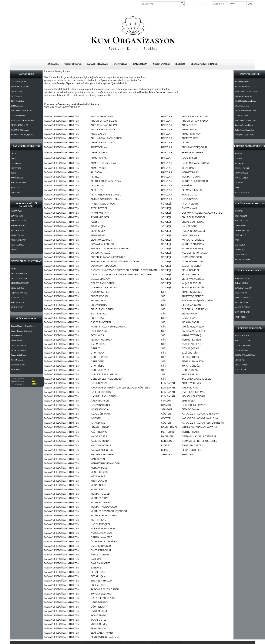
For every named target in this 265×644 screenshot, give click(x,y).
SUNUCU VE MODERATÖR (22, 120)
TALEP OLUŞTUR (73, 64)
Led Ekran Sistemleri (19, 345)
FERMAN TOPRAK (19, 293)
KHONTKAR (16, 168)
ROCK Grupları (17, 91)
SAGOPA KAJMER (19, 183)
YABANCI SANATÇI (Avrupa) (23, 135)
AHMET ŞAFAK (18, 235)
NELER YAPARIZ (161, 64)
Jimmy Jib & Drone (18, 355)
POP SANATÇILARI (19, 82)
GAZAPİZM (16, 163)
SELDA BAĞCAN (18, 226)
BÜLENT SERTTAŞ (19, 278)
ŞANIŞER (15, 187)
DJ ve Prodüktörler (18, 115)
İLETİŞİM (180, 64)
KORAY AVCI (17, 211)
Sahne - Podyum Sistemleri (21, 331)
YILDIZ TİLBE (17, 307)
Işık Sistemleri (16, 341)
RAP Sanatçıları (17, 96)
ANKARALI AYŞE (18, 240)
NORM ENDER (17, 178)
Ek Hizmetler (16, 369)
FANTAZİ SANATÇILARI (21, 111)
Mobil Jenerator (17, 360)
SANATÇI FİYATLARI (98, 64)
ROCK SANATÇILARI (20, 86)
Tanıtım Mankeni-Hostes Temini (23, 326)
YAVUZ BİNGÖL (18, 230)
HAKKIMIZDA (140, 64)
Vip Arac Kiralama (18, 365)
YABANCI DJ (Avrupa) (20, 130)
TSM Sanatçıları (17, 106)
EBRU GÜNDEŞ (18, 288)
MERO (14, 173)
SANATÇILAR (121, 64)
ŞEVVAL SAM (17, 216)
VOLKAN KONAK (19, 221)
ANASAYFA (53, 64)
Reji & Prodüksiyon (18, 350)
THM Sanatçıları (17, 101)
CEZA (13, 154)
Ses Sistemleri (16, 336)
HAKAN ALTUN (18, 298)
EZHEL (14, 158)
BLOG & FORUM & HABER (204, 64)
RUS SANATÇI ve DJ (19, 125)
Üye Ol (196, 3)
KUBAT (14, 250)
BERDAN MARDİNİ (19, 273)
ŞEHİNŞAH (16, 192)
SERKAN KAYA (17, 302)
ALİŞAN (14, 269)
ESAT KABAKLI (18, 245)
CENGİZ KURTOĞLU (20, 283)
